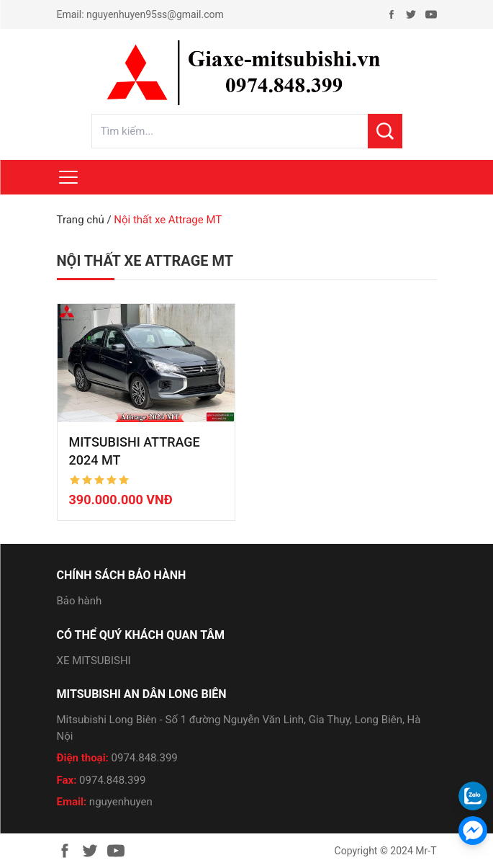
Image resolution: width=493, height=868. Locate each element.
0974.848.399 (145, 758)
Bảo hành (80, 601)
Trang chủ (81, 220)
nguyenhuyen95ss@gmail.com (155, 14)
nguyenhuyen (121, 802)
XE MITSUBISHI (94, 661)
